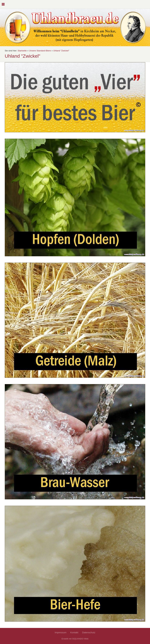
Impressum (61, 632)
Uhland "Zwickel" (61, 51)
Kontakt (74, 632)
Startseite (22, 51)
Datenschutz (89, 632)
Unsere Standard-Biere (40, 51)
